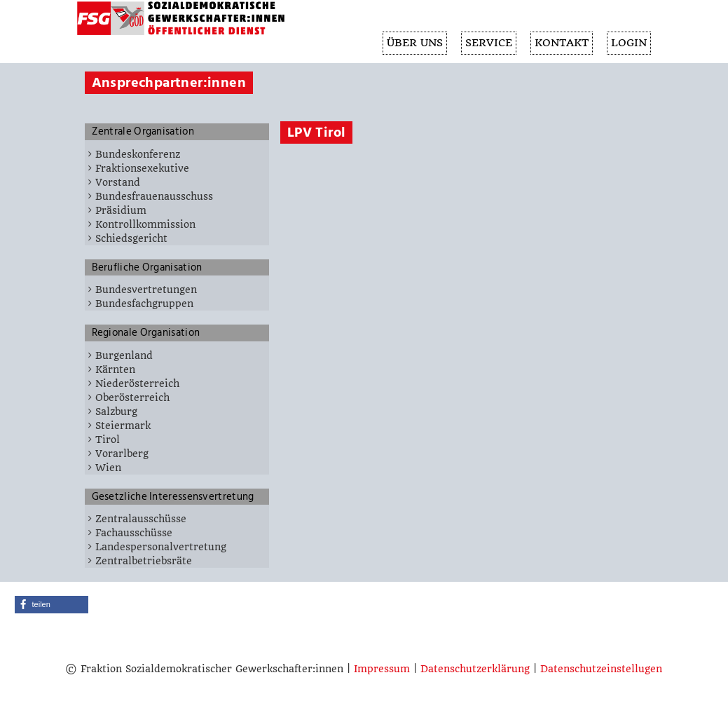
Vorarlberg (122, 454)
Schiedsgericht (131, 238)
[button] (51, 605)
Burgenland (124, 355)
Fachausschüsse (134, 533)
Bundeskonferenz (138, 154)
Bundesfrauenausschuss (154, 196)
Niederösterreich (137, 383)
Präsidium (121, 210)
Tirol (108, 440)
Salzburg (116, 411)
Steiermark (123, 425)
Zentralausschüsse (141, 519)
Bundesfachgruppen (144, 304)
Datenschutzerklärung (475, 669)
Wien (108, 468)
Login (628, 43)
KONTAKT (559, 43)
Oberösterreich (132, 397)
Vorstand (118, 182)
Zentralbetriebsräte (144, 561)
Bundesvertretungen (146, 290)
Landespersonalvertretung (161, 547)
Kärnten (115, 369)
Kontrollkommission (145, 224)
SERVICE (485, 43)
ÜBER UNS (410, 43)
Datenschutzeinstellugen (601, 669)
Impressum (382, 669)
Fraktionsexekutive (142, 168)
